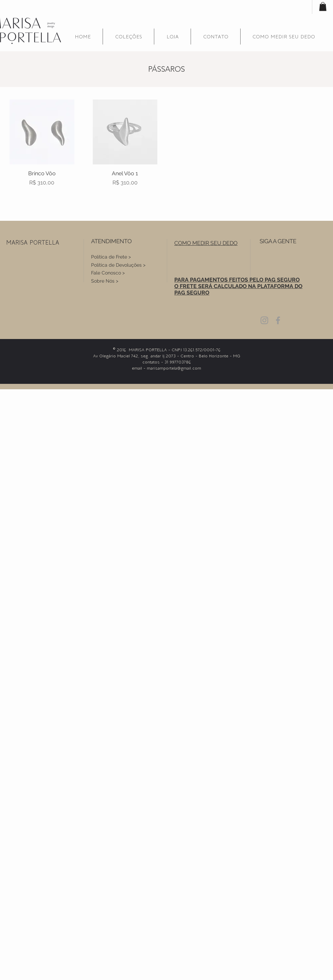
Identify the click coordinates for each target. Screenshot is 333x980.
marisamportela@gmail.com (174, 368)
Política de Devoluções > (118, 265)
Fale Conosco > (108, 273)
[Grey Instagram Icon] (264, 320)
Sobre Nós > (105, 281)
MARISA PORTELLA (33, 242)
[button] (128, 37)
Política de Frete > (111, 257)
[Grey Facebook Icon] (278, 320)
